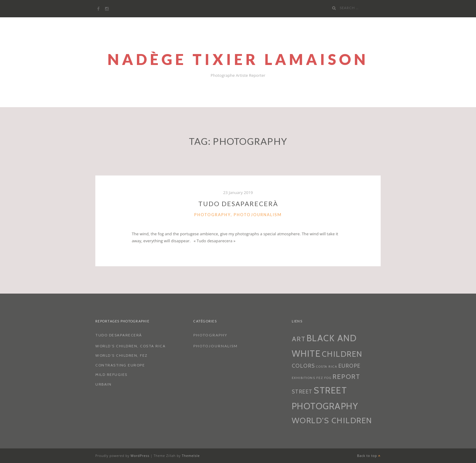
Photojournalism (258, 215)
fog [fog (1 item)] (328, 378)
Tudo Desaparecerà (238, 204)
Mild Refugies (111, 374)
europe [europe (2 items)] (350, 366)
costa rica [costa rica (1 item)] (327, 367)
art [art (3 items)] (299, 339)
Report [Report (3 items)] (346, 376)
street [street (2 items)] (302, 392)
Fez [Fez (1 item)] (320, 378)
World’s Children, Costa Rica (130, 346)
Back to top (369, 456)
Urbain (103, 384)
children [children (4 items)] (342, 354)
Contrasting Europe (120, 365)
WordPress (140, 456)
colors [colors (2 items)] (303, 366)
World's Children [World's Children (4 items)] (332, 420)
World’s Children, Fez (122, 355)
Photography (212, 215)
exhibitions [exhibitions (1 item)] (304, 378)
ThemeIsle (191, 456)
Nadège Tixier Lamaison (238, 59)
